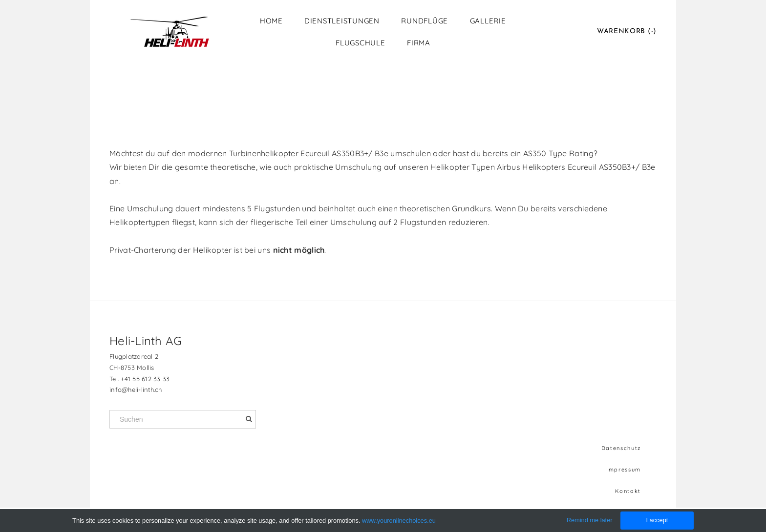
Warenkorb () (627, 31)
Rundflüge (425, 21)
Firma (419, 43)
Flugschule (361, 43)
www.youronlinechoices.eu (399, 521)
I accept (657, 520)
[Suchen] (183, 419)
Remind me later (590, 520)
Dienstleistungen (342, 21)
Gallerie (488, 21)
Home (271, 21)
